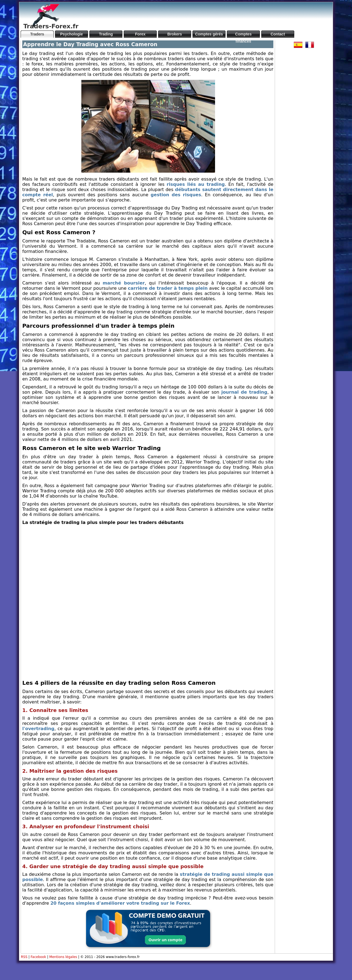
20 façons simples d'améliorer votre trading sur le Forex (120, 903)
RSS (24, 957)
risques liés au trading (196, 184)
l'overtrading (38, 729)
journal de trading (244, 392)
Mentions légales (63, 957)
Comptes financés (243, 35)
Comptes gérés (209, 34)
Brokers (175, 34)
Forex (140, 34)
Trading (106, 34)
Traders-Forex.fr (51, 26)
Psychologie (71, 34)
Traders (37, 34)
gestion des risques (176, 195)
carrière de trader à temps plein (168, 288)
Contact (278, 34)
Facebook (38, 957)
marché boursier (124, 283)
